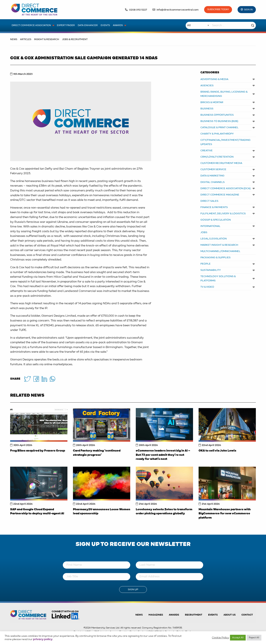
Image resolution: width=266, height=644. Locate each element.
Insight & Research (47, 39)
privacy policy (43, 639)
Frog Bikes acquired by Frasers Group (38, 451)
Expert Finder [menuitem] (66, 25)
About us (230, 615)
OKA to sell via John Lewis (217, 451)
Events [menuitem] (105, 25)
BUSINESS (207, 109)
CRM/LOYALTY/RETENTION (217, 157)
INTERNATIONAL (210, 226)
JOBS (204, 232)
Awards (174, 615)
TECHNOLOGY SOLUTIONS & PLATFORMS (218, 278)
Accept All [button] (238, 638)
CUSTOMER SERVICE (213, 169)
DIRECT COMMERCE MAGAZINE (220, 195)
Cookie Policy (220, 638)
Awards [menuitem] (118, 25)
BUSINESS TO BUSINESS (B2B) (219, 121)
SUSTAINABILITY (211, 270)
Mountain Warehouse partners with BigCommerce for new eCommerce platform (225, 514)
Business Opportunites (217, 115)
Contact (247, 615)
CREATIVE (207, 151)
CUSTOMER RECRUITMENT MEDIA (221, 163)
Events (213, 615)
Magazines (156, 615)
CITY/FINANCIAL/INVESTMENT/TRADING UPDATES (225, 142)
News (14, 39)
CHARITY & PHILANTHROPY (217, 134)
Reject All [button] (254, 638)
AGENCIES (207, 86)
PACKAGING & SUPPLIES (215, 258)
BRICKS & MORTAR (212, 102)
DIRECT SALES (209, 201)
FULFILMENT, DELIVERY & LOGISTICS (223, 214)
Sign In (248, 10)
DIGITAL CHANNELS (213, 182)
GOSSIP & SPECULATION (216, 220)
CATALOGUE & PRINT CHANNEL (219, 127)
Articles (26, 39)
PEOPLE (206, 264)
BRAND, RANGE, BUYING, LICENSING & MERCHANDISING (224, 94)
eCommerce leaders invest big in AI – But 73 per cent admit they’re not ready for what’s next (163, 455)
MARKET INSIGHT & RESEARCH (219, 245)
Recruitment (194, 615)
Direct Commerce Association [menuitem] (31, 25)
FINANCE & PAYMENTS (214, 207)
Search (253, 25)
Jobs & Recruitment (75, 39)
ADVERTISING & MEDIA (214, 79)
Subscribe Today (218, 10)
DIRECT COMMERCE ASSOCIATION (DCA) (225, 188)
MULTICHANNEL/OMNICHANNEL (220, 251)
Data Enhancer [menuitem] (88, 25)
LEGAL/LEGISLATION (214, 239)
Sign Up (133, 590)
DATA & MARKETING (212, 176)
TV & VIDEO (207, 287)
